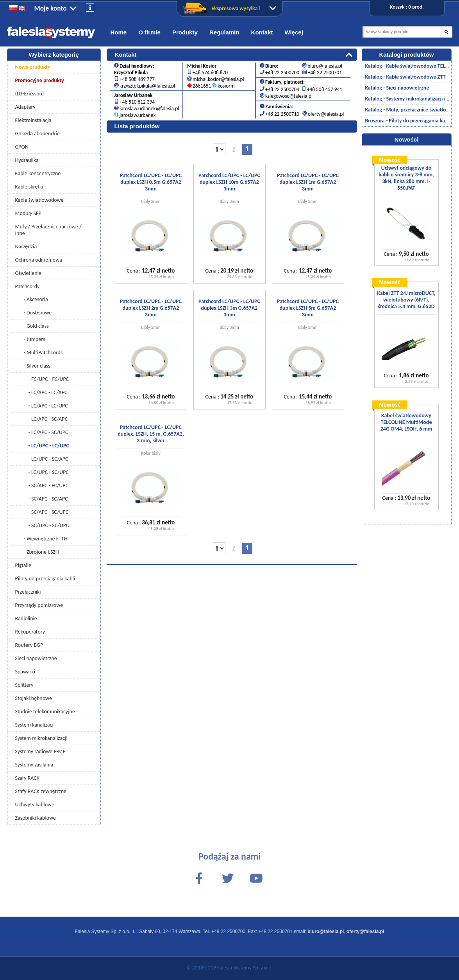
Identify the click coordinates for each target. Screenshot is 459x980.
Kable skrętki (29, 187)
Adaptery (25, 107)
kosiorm (226, 86)
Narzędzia (26, 247)
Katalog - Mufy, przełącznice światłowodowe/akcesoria (408, 110)
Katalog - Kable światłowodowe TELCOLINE (408, 66)
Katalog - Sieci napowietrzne (397, 88)
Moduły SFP (28, 213)
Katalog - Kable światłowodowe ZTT (405, 77)
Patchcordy (28, 286)
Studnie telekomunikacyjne (45, 712)
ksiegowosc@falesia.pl (289, 96)
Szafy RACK (28, 778)
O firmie (149, 32)
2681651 (202, 86)
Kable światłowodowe (39, 200)
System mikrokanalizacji (41, 738)
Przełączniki (28, 592)
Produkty (185, 32)
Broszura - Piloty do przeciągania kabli (408, 121)
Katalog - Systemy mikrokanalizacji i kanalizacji (408, 99)
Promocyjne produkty (40, 80)
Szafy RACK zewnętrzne (41, 791)
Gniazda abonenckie (38, 134)
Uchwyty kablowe (35, 805)
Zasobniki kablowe (36, 818)
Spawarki (25, 672)
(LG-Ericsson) (30, 94)
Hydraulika (27, 160)
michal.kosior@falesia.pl (218, 79)
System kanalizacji (35, 725)
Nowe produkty (33, 67)
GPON (22, 147)
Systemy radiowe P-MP (40, 751)
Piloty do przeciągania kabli (45, 579)
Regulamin (224, 32)
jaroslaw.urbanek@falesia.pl (149, 109)
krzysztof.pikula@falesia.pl (147, 86)
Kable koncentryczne (38, 173)
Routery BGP (29, 645)
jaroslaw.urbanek (138, 115)
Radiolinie (26, 618)
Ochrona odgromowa (39, 260)
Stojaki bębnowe (34, 698)
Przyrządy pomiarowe (39, 605)
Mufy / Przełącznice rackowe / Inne (48, 230)
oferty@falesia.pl (326, 114)
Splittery (24, 685)
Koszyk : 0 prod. (407, 7)
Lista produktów (137, 126)
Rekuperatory (30, 632)
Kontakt (262, 32)
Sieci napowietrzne (36, 658)
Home (119, 32)
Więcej (294, 32)
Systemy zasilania (34, 765)
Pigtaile (23, 565)
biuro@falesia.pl (325, 66)
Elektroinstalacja (33, 120)
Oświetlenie (28, 273)
